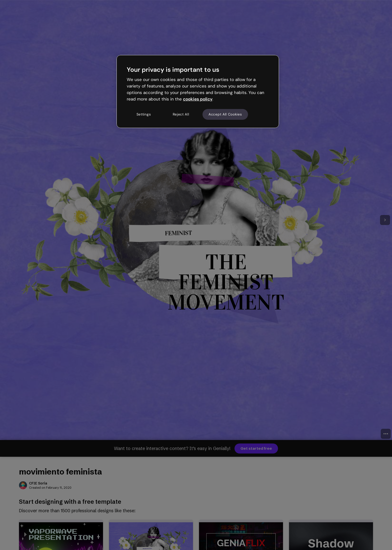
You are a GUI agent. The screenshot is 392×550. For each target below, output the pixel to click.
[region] (198, 91)
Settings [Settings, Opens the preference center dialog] (144, 114)
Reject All (181, 114)
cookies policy (198, 99)
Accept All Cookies (225, 114)
